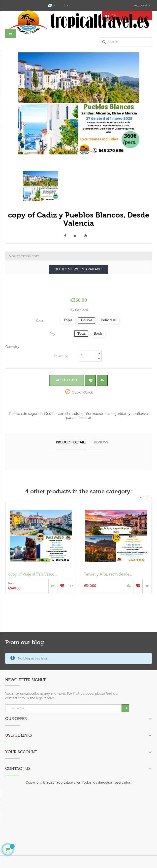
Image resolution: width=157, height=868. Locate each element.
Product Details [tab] (71, 442)
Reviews (101, 442)
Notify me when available (78, 269)
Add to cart (67, 380)
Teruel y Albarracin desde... (108, 574)
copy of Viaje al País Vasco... (32, 574)
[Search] (126, 42)
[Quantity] (87, 356)
